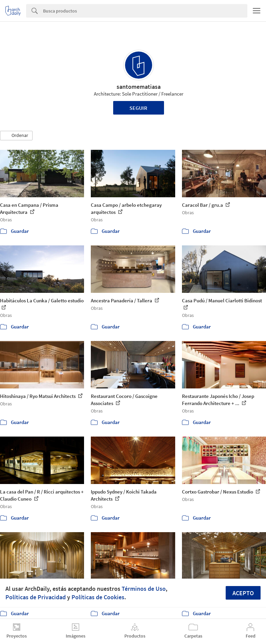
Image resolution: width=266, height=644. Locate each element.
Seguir (138, 108)
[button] (16, 136)
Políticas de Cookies (98, 597)
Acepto (243, 593)
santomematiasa (139, 87)
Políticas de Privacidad (36, 597)
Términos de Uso (144, 589)
